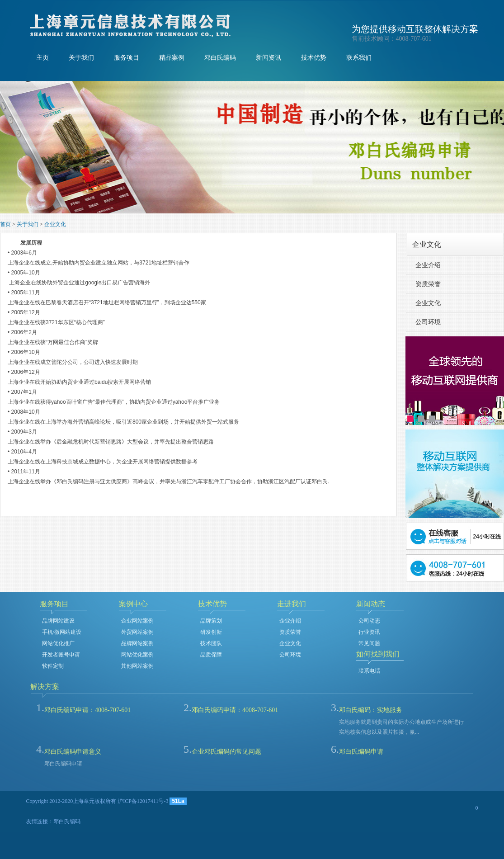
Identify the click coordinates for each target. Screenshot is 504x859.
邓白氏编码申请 (361, 752)
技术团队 (211, 643)
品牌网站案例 (137, 643)
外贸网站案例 (137, 632)
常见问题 (369, 643)
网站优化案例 (137, 655)
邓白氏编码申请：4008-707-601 (87, 710)
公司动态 (369, 621)
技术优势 (314, 58)
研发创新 (211, 632)
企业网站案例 (137, 621)
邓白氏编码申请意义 (73, 752)
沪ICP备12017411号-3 (143, 801)
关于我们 (81, 58)
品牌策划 (211, 621)
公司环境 (428, 322)
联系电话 (369, 671)
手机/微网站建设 (62, 632)
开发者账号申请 (61, 655)
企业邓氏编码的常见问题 (226, 752)
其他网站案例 (137, 666)
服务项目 (127, 58)
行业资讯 (369, 632)
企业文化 (55, 224)
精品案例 (172, 58)
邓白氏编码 (220, 58)
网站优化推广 (58, 643)
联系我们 (359, 58)
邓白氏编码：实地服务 (371, 710)
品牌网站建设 (58, 621)
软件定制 (53, 666)
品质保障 (211, 655)
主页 (42, 58)
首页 (5, 224)
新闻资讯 (268, 58)
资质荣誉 (428, 284)
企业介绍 (428, 265)
